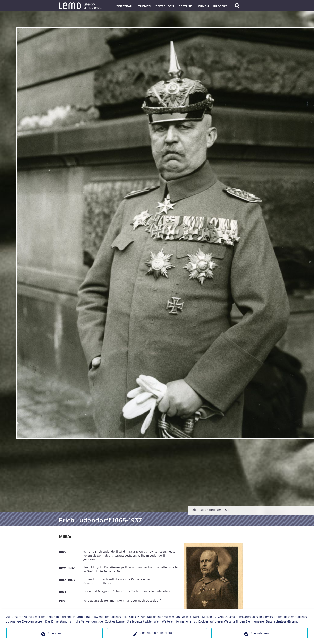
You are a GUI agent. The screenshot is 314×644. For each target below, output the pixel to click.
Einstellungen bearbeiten (157, 633)
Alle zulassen (260, 633)
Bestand (185, 6)
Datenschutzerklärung (282, 621)
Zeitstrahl (125, 6)
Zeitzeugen (165, 6)
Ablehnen (54, 633)
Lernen (203, 6)
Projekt (220, 6)
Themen (145, 6)
